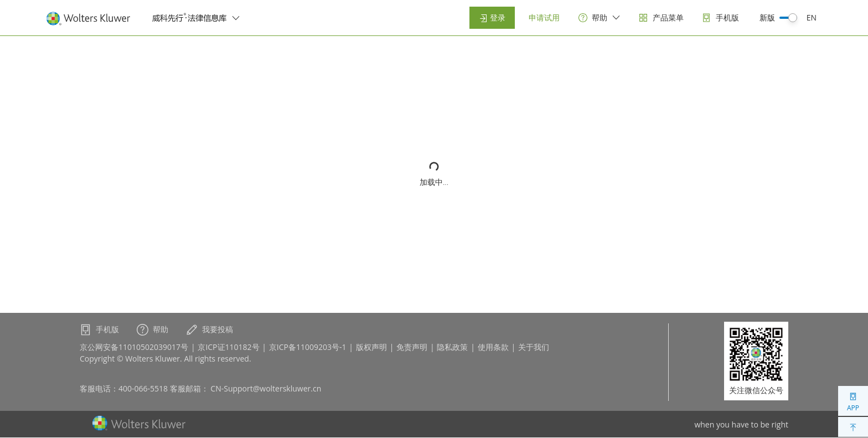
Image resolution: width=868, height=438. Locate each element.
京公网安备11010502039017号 (134, 347)
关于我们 (534, 347)
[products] (661, 18)
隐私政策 (452, 347)
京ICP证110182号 (228, 347)
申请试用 (544, 17)
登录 (492, 17)
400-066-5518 (143, 388)
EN (812, 17)
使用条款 (493, 347)
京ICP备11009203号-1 (308, 347)
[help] (600, 18)
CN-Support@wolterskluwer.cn (266, 388)
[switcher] (236, 18)
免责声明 (412, 347)
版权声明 (371, 347)
